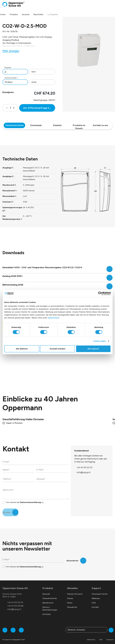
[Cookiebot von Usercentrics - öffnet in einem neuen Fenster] (100, 293)
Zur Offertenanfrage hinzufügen (39, 108)
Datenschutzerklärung (30, 499)
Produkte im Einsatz (79, 126)
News (70, 600)
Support (96, 585)
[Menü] (112, 4)
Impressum (110, 637)
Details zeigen (100, 341)
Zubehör (57, 125)
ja (5, 72)
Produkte (48, 585)
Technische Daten (14, 125)
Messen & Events (75, 591)
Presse (70, 595)
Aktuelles (72, 585)
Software (47, 611)
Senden (6, 509)
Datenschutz (53, 318)
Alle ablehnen (22, 349)
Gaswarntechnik (50, 595)
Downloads (36, 125)
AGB (101, 637)
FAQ (94, 600)
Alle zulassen (93, 349)
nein (34, 72)
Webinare (96, 595)
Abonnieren (72, 558)
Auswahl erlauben (57, 349)
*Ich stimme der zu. (25, 499)
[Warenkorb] (110, 4)
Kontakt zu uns (101, 125)
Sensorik (46, 591)
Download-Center (100, 591)
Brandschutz (48, 600)
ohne (34, 82)
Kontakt (95, 604)
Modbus (9, 82)
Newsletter (72, 604)
